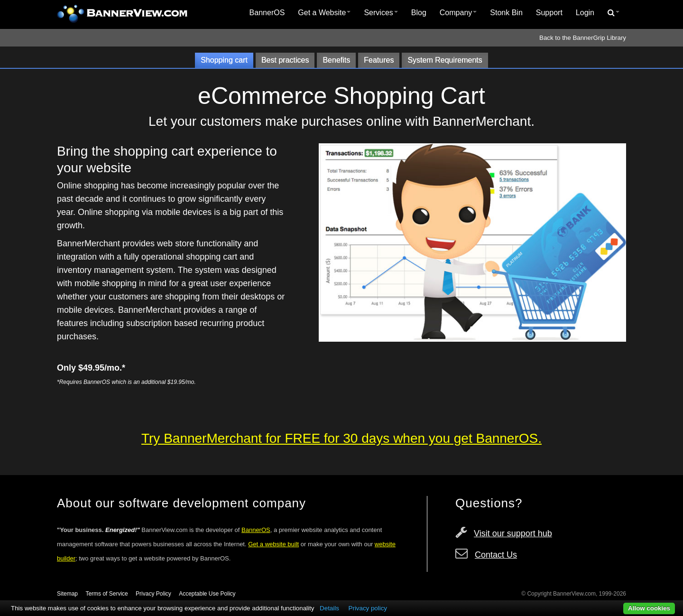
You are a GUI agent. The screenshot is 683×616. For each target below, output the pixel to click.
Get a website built (273, 544)
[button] (614, 13)
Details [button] (329, 608)
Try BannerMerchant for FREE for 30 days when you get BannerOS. (341, 438)
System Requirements (445, 60)
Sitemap (67, 594)
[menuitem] (267, 13)
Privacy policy (368, 608)
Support (549, 13)
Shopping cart (224, 60)
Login (585, 13)
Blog (419, 13)
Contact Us (496, 555)
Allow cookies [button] (649, 608)
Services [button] (381, 13)
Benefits (336, 60)
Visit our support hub (513, 533)
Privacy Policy (153, 594)
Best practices (285, 60)
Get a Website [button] (324, 13)
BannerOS (267, 13)
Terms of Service (106, 594)
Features (379, 60)
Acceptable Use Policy (207, 594)
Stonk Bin (506, 13)
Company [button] (458, 13)
